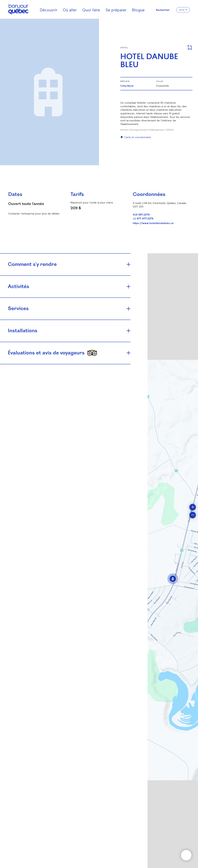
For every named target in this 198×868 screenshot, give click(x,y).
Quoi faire (91, 10)
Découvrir (49, 10)
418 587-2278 (141, 214)
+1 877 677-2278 (143, 218)
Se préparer (116, 10)
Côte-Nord (127, 86)
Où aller (70, 10)
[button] (173, 579)
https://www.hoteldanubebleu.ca (153, 223)
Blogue (138, 10)
